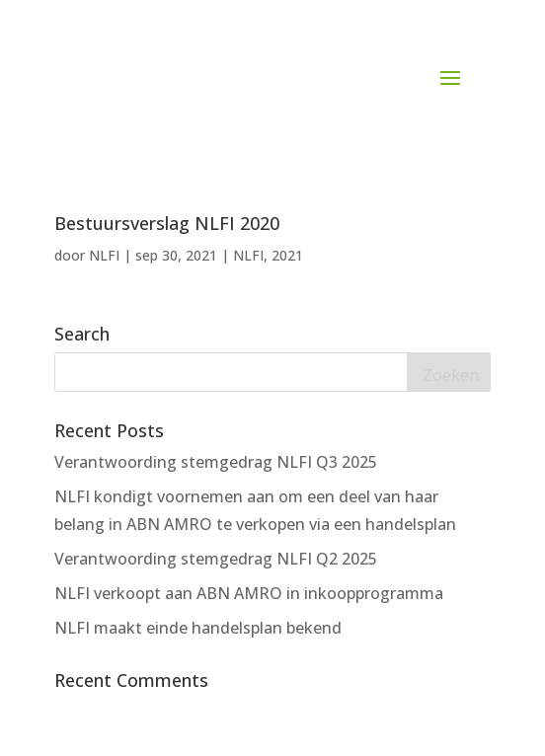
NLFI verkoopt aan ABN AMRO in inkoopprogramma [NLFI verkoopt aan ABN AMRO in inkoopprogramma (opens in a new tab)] (249, 593)
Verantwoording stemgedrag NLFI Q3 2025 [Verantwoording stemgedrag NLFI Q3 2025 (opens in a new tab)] (216, 462)
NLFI (104, 255)
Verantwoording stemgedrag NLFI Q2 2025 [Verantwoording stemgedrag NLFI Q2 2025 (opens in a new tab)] (216, 559)
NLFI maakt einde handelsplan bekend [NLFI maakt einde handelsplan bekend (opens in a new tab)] (198, 628)
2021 (287, 255)
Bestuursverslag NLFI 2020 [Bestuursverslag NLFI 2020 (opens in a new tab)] (167, 223)
